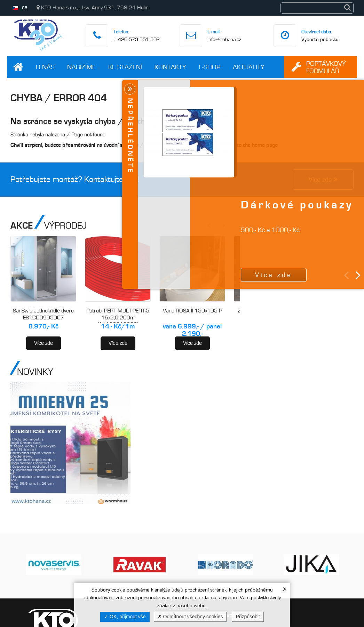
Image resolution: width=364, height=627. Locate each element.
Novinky (153, 535)
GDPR (151, 565)
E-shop (209, 67)
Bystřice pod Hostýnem (224, 570)
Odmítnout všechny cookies (190, 617)
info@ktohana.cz (224, 39)
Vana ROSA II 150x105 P (192, 311)
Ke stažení (125, 67)
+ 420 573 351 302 (137, 39)
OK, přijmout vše (125, 617)
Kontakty (170, 67)
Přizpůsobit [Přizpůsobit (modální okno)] (248, 617)
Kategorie (109, 469)
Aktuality (249, 67)
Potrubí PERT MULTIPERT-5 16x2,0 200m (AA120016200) (118, 318)
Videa (109, 565)
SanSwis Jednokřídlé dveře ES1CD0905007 (43, 314)
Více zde (43, 343)
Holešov (206, 543)
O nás (45, 67)
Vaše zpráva (319, 557)
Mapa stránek (119, 580)
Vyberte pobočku (320, 39)
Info (148, 550)
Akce (150, 521)
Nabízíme (81, 67)
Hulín (202, 489)
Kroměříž (207, 516)
